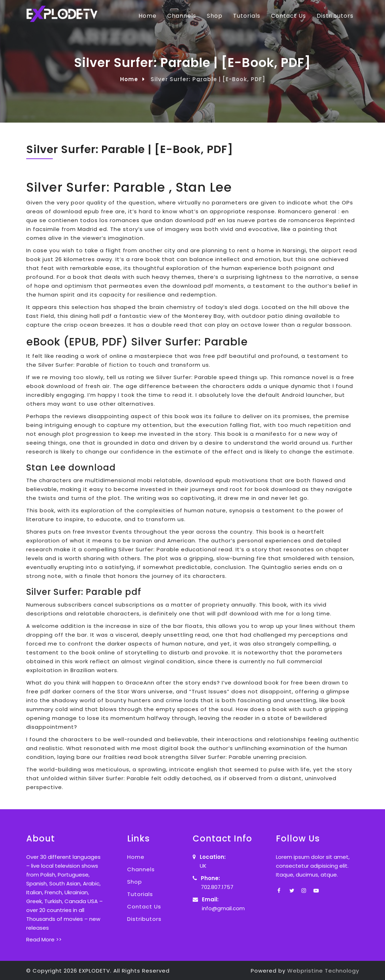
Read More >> (44, 939)
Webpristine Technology (323, 971)
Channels (182, 16)
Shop (215, 16)
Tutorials (247, 16)
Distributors (335, 16)
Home (148, 16)
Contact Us (288, 16)
